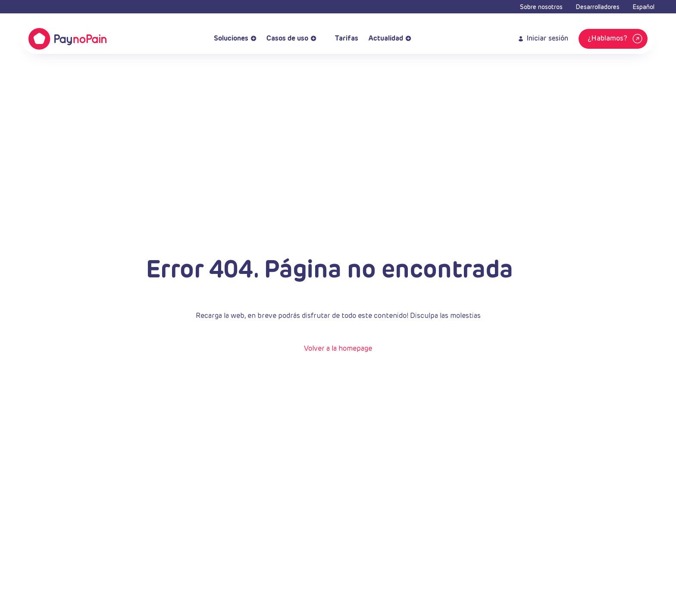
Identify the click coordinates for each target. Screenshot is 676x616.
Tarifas (343, 39)
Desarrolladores (598, 7)
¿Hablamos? (616, 39)
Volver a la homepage (338, 349)
